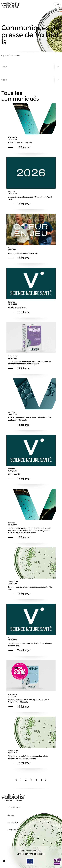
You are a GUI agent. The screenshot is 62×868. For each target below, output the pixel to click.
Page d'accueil (6, 55)
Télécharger (19, 148)
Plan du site (13, 822)
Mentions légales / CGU (31, 851)
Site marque (13, 830)
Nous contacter (14, 808)
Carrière (11, 815)
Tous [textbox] (4, 67)
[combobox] (31, 67)
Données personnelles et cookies (31, 854)
